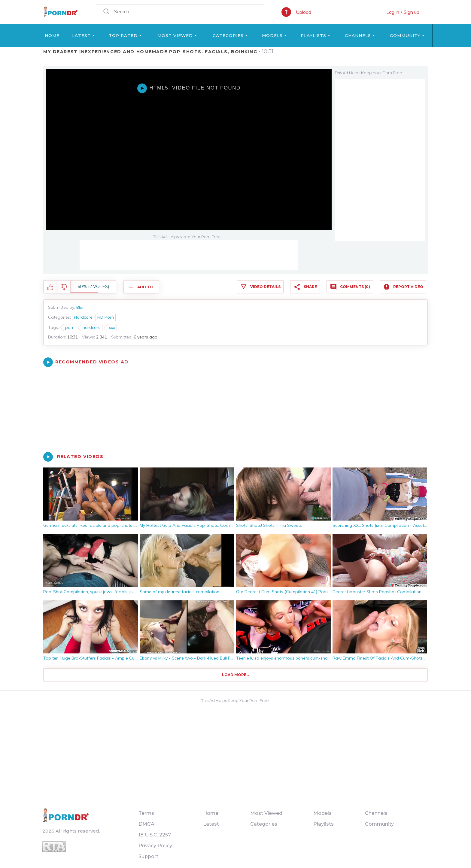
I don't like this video (64, 287)
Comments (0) (355, 287)
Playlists (313, 35)
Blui (80, 307)
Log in (393, 12)
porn (70, 327)
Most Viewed (175, 35)
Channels (358, 35)
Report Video (408, 287)
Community (405, 35)
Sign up (412, 12)
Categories (228, 35)
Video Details (265, 287)
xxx (112, 327)
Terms (146, 813)
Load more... (235, 675)
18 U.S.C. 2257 (155, 835)
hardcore (92, 327)
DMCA (146, 824)
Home (52, 35)
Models (272, 35)
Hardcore (83, 317)
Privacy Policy (155, 846)
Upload (304, 12)
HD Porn (106, 317)
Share (310, 287)
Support (148, 856)
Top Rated (123, 35)
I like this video (50, 287)
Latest (81, 35)
